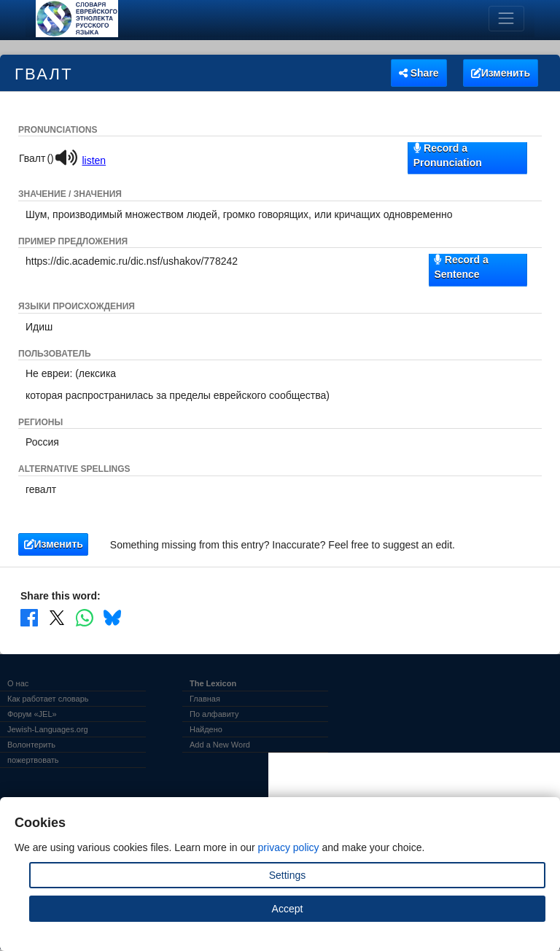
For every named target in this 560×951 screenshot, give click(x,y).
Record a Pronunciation (448, 155)
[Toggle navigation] (506, 19)
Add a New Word (220, 745)
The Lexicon (213, 683)
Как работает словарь (48, 699)
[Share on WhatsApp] (85, 618)
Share (419, 73)
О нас (18, 683)
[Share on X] (57, 618)
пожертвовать (33, 760)
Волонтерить (31, 745)
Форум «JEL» (32, 714)
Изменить (501, 73)
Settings (288, 875)
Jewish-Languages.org (48, 729)
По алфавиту (214, 714)
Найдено (206, 729)
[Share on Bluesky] (112, 618)
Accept (288, 909)
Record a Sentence (461, 267)
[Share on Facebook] (29, 618)
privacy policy (289, 847)
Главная (205, 699)
